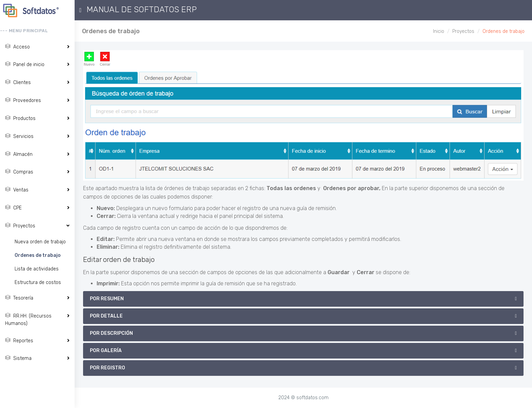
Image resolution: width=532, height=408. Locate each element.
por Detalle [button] (106, 316)
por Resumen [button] (107, 299)
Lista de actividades (37, 269)
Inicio (439, 31)
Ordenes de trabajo (38, 255)
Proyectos (463, 31)
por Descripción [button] (111, 333)
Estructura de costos (38, 282)
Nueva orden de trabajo (40, 242)
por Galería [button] (106, 351)
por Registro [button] (107, 368)
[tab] (303, 299)
